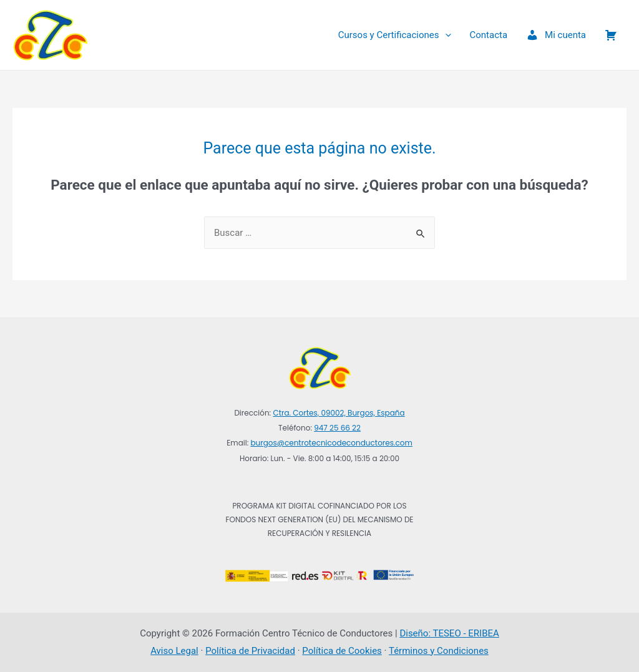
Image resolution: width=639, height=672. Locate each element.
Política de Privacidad (250, 651)
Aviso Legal (174, 651)
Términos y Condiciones (439, 651)
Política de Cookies (342, 651)
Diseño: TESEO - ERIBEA (449, 633)
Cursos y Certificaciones (395, 35)
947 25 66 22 (337, 428)
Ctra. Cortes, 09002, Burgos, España (339, 413)
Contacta (489, 35)
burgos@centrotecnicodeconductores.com (331, 443)
